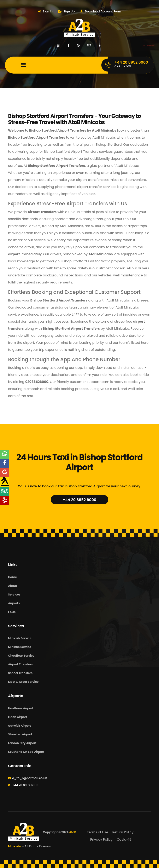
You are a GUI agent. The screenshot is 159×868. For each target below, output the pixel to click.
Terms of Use (98, 832)
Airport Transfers (20, 664)
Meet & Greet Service (23, 682)
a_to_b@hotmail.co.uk (30, 778)
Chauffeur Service (21, 656)
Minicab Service (20, 638)
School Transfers (20, 673)
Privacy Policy (101, 840)
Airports (14, 603)
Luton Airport (18, 717)
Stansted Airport (20, 734)
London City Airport (22, 743)
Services (14, 594)
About (13, 586)
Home (12, 577)
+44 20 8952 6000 (79, 500)
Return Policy (123, 832)
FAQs (12, 612)
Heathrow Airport (21, 708)
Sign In (45, 11)
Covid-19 (124, 840)
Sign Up (66, 11)
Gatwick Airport (19, 726)
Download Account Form (101, 11)
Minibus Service (20, 647)
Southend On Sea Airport (26, 752)
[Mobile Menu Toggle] (23, 65)
